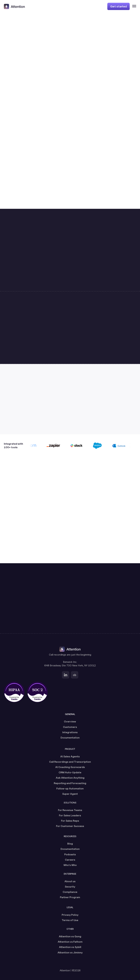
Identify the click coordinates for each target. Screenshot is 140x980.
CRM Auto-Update (70, 772)
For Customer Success (70, 826)
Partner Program (70, 897)
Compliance (70, 892)
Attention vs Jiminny (70, 953)
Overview (70, 722)
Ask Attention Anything (70, 778)
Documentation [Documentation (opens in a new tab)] (70, 738)
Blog (70, 844)
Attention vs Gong (70, 936)
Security (70, 887)
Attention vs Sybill (70, 947)
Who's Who (70, 865)
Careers (70, 860)
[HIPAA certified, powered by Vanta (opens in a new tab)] (14, 692)
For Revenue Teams (70, 810)
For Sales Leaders (70, 815)
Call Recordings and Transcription (70, 762)
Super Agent (70, 794)
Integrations (70, 732)
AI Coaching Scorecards (70, 767)
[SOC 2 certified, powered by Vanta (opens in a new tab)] (37, 692)
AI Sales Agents (70, 756)
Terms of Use (70, 920)
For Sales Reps (70, 821)
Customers (70, 727)
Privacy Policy (70, 915)
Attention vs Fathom (70, 942)
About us (70, 881)
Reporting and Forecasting (70, 783)
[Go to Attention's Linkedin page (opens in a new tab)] (66, 675)
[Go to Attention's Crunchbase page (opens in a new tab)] (75, 675)
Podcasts (70, 854)
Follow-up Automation (70, 789)
